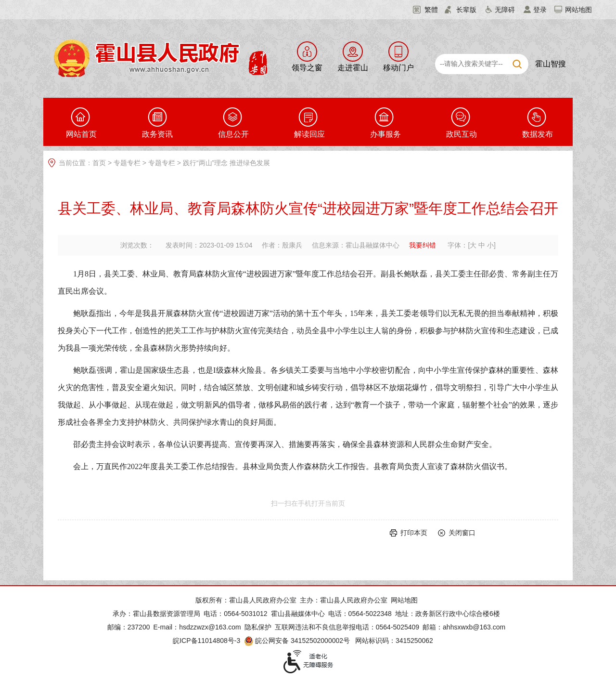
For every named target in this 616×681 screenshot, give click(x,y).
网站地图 (578, 10)
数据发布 (538, 134)
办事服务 (385, 134)
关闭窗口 (462, 533)
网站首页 (81, 134)
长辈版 (466, 10)
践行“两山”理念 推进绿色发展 (226, 163)
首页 (99, 163)
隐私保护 (258, 627)
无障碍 (505, 10)
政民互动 (462, 134)
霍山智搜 (551, 64)
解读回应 (309, 134)
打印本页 (414, 533)
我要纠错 (423, 245)
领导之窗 (307, 68)
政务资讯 (157, 134)
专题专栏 (127, 163)
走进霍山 (353, 68)
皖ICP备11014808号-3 (206, 641)
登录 (540, 10)
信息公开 (233, 134)
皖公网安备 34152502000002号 (298, 641)
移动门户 (398, 68)
